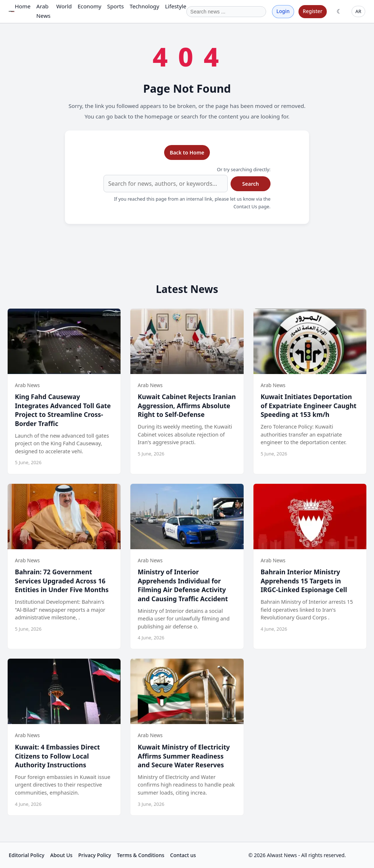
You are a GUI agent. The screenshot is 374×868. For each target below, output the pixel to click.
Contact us (183, 855)
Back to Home (187, 152)
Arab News (43, 11)
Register (313, 11)
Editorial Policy (27, 855)
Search (251, 184)
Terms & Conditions (141, 855)
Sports (115, 6)
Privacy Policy (95, 855)
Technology (144, 6)
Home (23, 6)
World (64, 6)
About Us (61, 855)
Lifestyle (176, 6)
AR (358, 11)
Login (283, 11)
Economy (90, 6)
